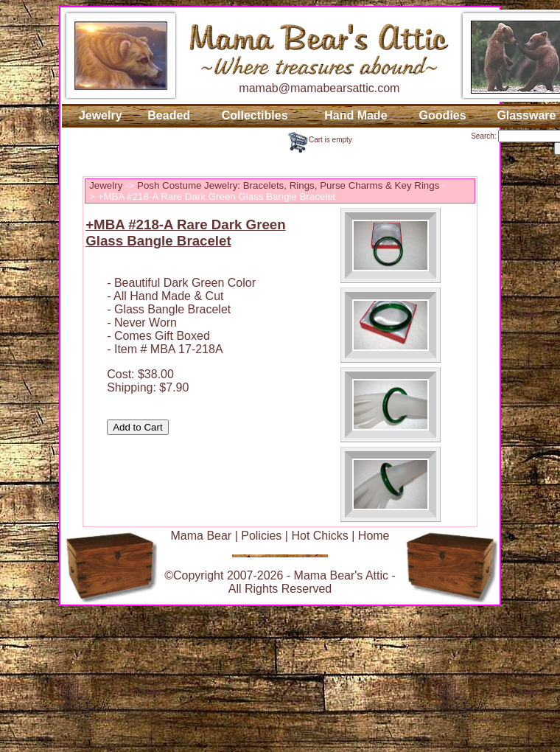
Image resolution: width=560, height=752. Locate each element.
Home (374, 536)
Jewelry (101, 115)
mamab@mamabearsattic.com (319, 88)
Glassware (526, 115)
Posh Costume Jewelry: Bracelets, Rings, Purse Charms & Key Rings (288, 185)
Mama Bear (201, 536)
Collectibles (255, 115)
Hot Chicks (319, 536)
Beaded (169, 115)
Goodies (443, 115)
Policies (261, 536)
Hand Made (356, 115)
